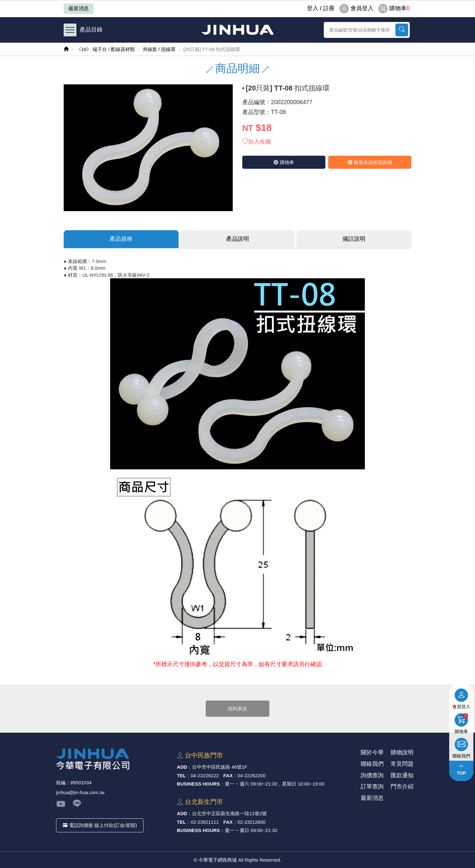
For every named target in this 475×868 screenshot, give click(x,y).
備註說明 (354, 239)
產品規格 (121, 239)
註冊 (329, 8)
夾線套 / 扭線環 (159, 49)
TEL (181, 776)
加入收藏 (257, 142)
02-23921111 (205, 822)
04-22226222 (205, 776)
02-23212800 (252, 822)
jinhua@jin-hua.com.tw (80, 792)
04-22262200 (252, 776)
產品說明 (237, 239)
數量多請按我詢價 (370, 162)
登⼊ (313, 8)
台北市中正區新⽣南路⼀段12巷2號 (229, 813)
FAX (228, 776)
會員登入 (356, 9)
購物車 (394, 9)
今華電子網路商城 (237, 30)
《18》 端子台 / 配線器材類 (106, 49)
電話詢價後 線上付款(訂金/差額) (100, 825)
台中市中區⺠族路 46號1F (220, 767)
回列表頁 (237, 709)
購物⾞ (284, 162)
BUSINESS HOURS (199, 784)
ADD (182, 767)
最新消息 (79, 8)
